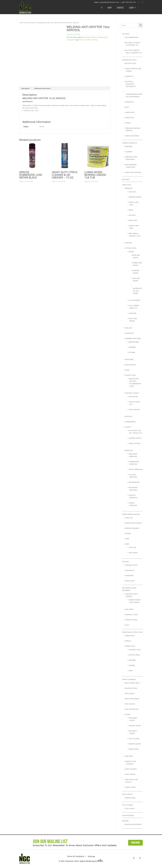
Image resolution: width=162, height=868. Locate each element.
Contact (120, 8)
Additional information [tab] (42, 88)
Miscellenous (130, 365)
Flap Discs (132, 192)
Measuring (129, 359)
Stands (128, 123)
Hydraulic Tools (131, 615)
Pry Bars (132, 352)
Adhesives (129, 146)
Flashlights (130, 570)
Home (21, 23)
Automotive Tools (129, 60)
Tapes (127, 539)
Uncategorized (128, 815)
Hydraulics (129, 102)
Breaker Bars (134, 342)
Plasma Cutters (131, 620)
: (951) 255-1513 (130, 2)
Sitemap (91, 856)
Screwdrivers (130, 422)
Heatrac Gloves (135, 726)
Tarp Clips (132, 547)
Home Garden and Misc (131, 514)
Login (131, 8)
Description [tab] (25, 88)
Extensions (129, 333)
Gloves (128, 714)
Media (131, 210)
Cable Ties (129, 518)
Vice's (127, 625)
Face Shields (130, 693)
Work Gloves (134, 749)
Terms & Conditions (76, 856)
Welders (125, 821)
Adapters (129, 243)
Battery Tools (131, 63)
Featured (126, 179)
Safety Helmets (131, 769)
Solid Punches (134, 410)
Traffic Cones (130, 787)
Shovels (128, 533)
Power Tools (130, 646)
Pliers (127, 370)
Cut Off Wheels (135, 300)
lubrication (130, 112)
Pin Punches (133, 397)
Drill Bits (129, 328)
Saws (131, 671)
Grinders (132, 660)
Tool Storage (127, 805)
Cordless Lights (131, 565)
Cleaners (129, 152)
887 (81, 40)
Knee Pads (129, 756)
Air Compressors (132, 37)
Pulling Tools (130, 375)
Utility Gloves (134, 739)
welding (94, 40)
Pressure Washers (132, 528)
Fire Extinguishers (132, 699)
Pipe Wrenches (134, 482)
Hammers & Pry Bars (133, 338)
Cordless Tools (135, 650)
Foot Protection (132, 709)
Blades (131, 252)
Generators (130, 636)
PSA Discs (132, 215)
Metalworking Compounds (45, 23)
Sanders (132, 665)
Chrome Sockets (135, 438)
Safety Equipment (129, 679)
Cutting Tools (131, 248)
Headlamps (129, 576)
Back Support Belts (133, 683)
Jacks (127, 107)
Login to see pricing (73, 34)
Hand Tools (127, 185)
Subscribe (135, 843)
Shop (110, 8)
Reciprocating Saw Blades (138, 291)
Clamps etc (129, 76)
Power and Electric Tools (132, 632)
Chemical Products (30, 23)
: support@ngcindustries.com (109, 2)
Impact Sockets (135, 443)
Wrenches (129, 450)
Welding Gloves (135, 744)
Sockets (128, 427)
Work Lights (130, 581)
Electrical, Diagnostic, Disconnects (130, 84)
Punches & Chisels (132, 393)
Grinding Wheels (135, 197)
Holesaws (132, 313)
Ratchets (129, 416)
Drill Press (129, 609)
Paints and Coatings (133, 172)
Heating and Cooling (133, 523)
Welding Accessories (133, 824)
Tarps (127, 544)
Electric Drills (134, 655)
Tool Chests (130, 808)
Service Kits (130, 118)
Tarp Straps (133, 553)
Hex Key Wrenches (136, 469)
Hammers (132, 347)
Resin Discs (133, 220)
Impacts (128, 641)
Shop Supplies (127, 794)
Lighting (125, 562)
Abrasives (129, 188)
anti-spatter (87, 40)
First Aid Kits (130, 704)
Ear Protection (131, 688)
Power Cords (130, 798)
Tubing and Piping (132, 136)
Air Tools (126, 34)
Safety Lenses (130, 774)
